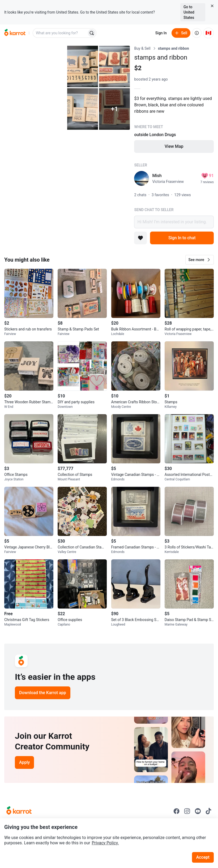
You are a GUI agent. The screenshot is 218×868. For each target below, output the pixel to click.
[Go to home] (15, 33)
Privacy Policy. (105, 843)
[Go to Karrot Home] (19, 811)
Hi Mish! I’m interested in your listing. (174, 222)
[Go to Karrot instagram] (187, 811)
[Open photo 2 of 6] (83, 66)
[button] (200, 260)
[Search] (92, 33)
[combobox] (60, 33)
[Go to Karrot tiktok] (208, 811)
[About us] (197, 33)
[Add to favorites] (140, 238)
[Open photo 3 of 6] (114, 66)
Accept (203, 857)
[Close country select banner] (212, 6)
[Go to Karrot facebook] (177, 811)
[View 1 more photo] (114, 109)
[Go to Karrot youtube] (198, 811)
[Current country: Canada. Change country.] (208, 33)
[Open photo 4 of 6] (83, 109)
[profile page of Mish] (142, 178)
